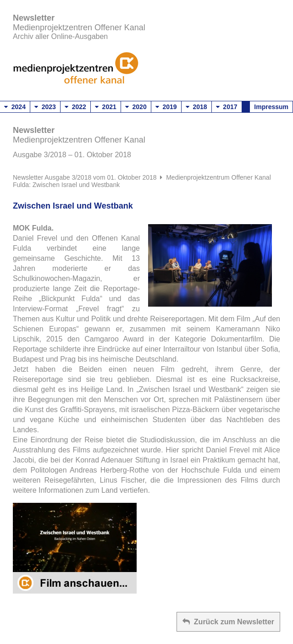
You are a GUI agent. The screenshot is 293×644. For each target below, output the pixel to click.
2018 (196, 107)
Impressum (271, 107)
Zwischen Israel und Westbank (73, 206)
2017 (227, 107)
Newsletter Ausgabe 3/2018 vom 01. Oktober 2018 (85, 177)
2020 (136, 107)
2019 (166, 107)
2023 (45, 107)
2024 (15, 107)
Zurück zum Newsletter (228, 622)
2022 (75, 107)
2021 (106, 107)
